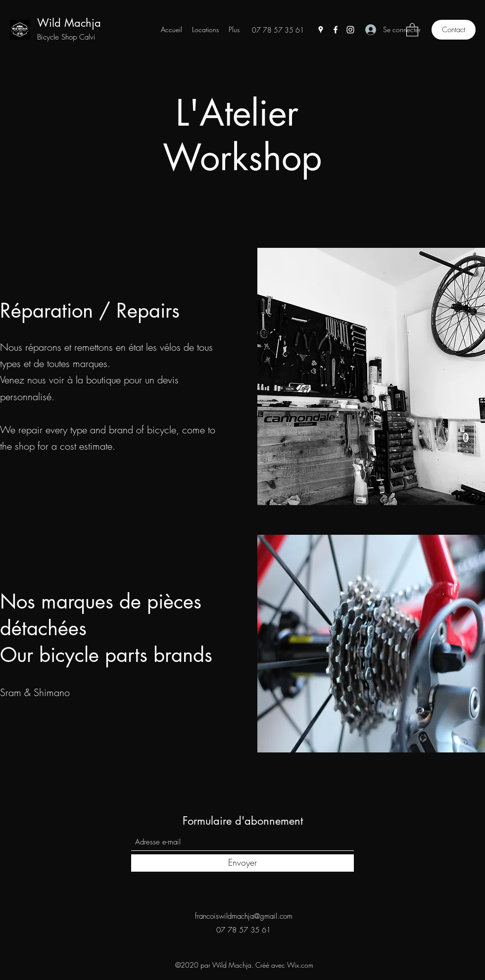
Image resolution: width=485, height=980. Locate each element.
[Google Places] (321, 30)
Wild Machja (69, 23)
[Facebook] (336, 30)
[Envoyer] (242, 863)
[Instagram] (350, 30)
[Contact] (454, 30)
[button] (412, 29)
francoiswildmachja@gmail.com (244, 916)
